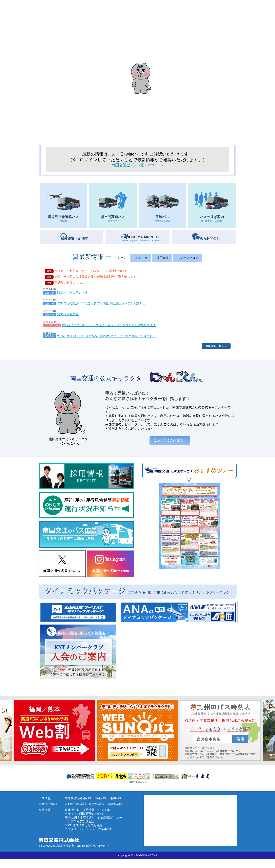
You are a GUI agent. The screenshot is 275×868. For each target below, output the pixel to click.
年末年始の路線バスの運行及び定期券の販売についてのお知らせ (104, 306)
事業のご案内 (48, 811)
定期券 (76, 239)
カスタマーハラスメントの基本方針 (91, 838)
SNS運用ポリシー (113, 825)
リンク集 (106, 817)
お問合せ (208, 239)
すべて (114, 259)
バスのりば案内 (212, 208)
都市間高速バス (113, 208)
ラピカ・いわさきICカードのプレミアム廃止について (93, 272)
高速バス (103, 804)
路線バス (162, 208)
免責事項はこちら (138, 788)
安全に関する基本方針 (81, 825)
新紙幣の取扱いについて (72, 285)
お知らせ (138, 259)
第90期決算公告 (69, 318)
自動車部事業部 (76, 811)
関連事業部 (117, 811)
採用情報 (164, 259)
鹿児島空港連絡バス (63, 208)
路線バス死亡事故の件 (73, 295)
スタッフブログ (195, 259)
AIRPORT (142, 239)
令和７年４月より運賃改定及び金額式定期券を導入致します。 (100, 278)
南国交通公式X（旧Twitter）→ (137, 165)
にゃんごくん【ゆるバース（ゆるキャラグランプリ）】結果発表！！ (112, 329)
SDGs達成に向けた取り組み (85, 834)
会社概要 (45, 817)
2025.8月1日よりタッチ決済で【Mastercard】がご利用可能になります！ (110, 340)
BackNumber (214, 350)
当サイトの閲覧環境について (86, 821)
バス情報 (45, 804)
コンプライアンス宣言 (81, 830)
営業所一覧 (73, 817)
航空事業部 (98, 811)
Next (2, 736)
